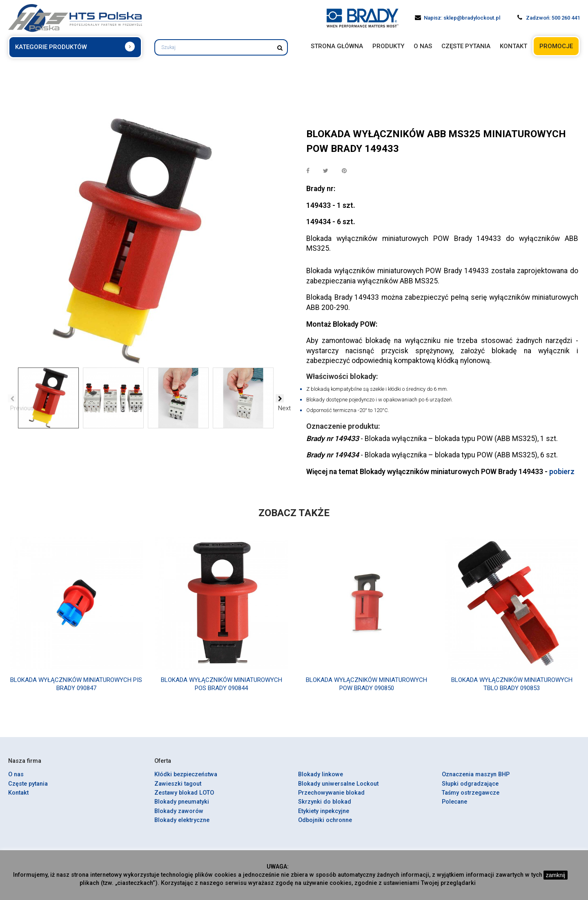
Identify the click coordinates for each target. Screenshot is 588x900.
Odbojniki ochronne (325, 825)
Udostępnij (308, 171)
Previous (12, 398)
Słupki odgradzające (470, 789)
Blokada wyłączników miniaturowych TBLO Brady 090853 (512, 689)
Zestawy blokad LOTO (184, 798)
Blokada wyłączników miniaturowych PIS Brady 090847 (76, 689)
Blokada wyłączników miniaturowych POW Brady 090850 (366, 689)
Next (280, 398)
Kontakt (18, 798)
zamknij (556, 875)
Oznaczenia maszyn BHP (476, 780)
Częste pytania (28, 789)
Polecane (454, 807)
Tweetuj (326, 171)
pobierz (562, 477)
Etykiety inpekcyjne (324, 816)
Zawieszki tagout (178, 789)
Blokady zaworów (179, 816)
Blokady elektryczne (182, 825)
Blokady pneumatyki (182, 807)
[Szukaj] (221, 47)
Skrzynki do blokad (325, 807)
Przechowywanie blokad (331, 798)
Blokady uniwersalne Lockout (338, 789)
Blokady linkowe (321, 780)
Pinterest (345, 171)
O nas (16, 780)
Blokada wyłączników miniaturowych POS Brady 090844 (222, 689)
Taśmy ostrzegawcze (471, 798)
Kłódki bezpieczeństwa (186, 780)
